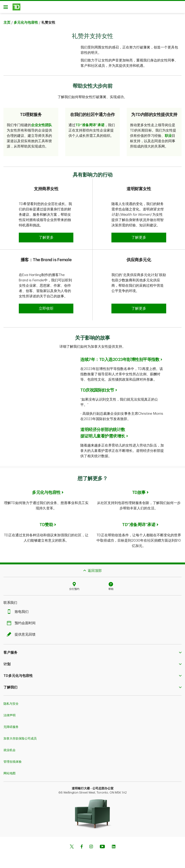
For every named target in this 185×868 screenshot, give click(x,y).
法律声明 (10, 717)
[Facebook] (81, 849)
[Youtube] (102, 849)
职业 (168, 137)
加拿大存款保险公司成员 (20, 740)
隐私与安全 (11, 705)
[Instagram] (91, 849)
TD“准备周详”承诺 (90, 127)
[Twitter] (72, 849)
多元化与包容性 (26, 24)
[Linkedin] (114, 849)
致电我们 (19, 613)
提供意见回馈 (22, 636)
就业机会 (10, 752)
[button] (46, 239)
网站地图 (10, 775)
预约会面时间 (22, 625)
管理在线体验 (13, 763)
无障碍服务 (11, 728)
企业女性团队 (42, 127)
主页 (7, 24)
